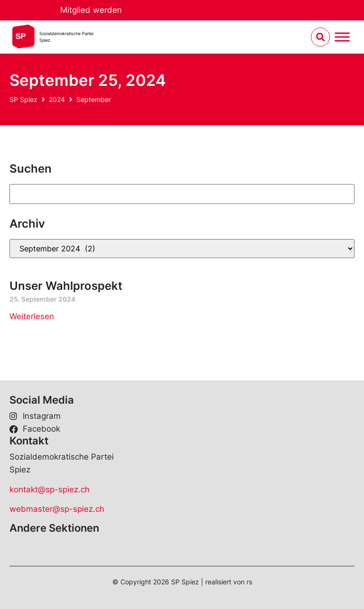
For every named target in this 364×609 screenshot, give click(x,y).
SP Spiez (23, 99)
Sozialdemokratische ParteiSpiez (66, 37)
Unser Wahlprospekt (66, 286)
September (94, 99)
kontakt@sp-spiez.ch (50, 489)
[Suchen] (182, 194)
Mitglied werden (91, 10)
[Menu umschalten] (342, 37)
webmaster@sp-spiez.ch (57, 509)
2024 (57, 99)
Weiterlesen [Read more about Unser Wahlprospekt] (32, 316)
